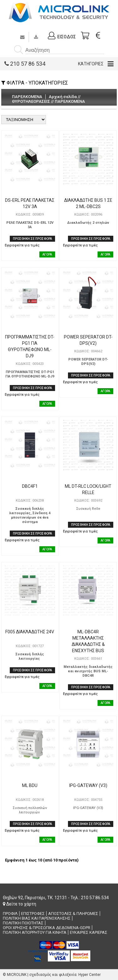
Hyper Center (90, 975)
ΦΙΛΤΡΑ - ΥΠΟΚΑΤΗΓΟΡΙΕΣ (35, 83)
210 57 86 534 (25, 64)
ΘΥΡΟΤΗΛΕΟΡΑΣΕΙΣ (31, 101)
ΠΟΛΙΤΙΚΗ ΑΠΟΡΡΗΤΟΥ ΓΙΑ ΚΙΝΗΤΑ (35, 932)
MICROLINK (17, 975)
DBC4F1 (30, 486)
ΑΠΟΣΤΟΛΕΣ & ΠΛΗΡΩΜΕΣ (73, 914)
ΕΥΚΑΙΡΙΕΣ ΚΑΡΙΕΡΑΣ (89, 932)
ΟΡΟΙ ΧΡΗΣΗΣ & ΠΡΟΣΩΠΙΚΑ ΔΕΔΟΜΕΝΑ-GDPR (47, 928)
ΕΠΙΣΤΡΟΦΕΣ (33, 914)
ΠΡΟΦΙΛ (10, 914)
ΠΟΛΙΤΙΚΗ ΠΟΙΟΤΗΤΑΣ (23, 923)
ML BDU (30, 785)
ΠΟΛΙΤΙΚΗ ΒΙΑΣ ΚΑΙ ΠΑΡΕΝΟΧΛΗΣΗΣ (37, 918)
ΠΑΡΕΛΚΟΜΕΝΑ (70, 101)
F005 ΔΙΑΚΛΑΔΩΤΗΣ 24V (30, 632)
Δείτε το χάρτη (20, 904)
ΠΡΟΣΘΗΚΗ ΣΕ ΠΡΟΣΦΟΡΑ (32, 239)
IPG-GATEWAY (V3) (88, 785)
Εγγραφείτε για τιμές (22, 245)
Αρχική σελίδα (63, 97)
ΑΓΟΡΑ (47, 254)
